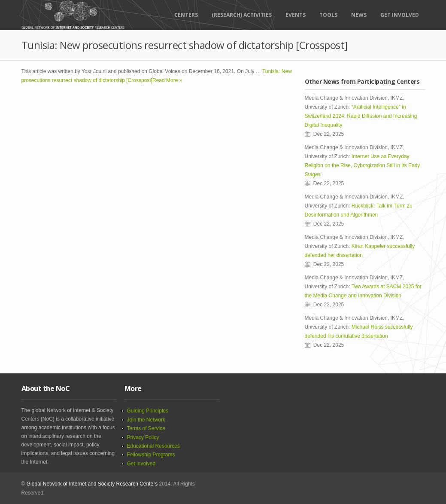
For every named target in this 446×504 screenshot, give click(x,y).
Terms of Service (146, 428)
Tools (328, 15)
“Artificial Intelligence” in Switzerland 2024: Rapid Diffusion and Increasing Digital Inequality (361, 116)
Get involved (141, 464)
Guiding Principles (148, 411)
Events (296, 15)
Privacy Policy (143, 437)
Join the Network (146, 420)
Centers (186, 15)
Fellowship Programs (151, 455)
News (359, 15)
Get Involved (400, 15)
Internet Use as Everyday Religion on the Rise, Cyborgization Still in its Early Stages (363, 165)
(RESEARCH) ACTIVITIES (242, 15)
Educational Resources (153, 446)
